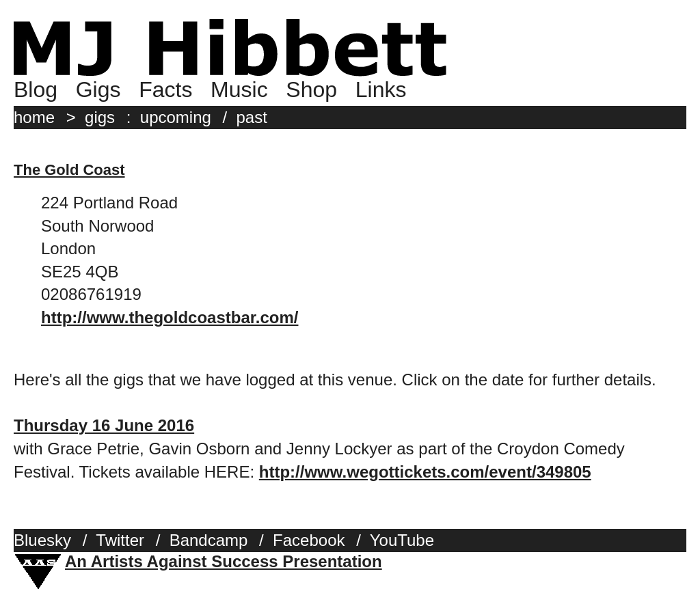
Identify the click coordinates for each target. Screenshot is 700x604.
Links (381, 90)
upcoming (176, 117)
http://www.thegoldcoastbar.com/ (170, 317)
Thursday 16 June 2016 (104, 425)
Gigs (98, 90)
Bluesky (42, 540)
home (34, 117)
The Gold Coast (69, 170)
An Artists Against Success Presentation (224, 561)
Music (239, 90)
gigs (100, 117)
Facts (165, 90)
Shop (311, 90)
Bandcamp (209, 540)
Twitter (120, 540)
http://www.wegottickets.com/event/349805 (425, 472)
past (252, 117)
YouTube (402, 540)
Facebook (309, 540)
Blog (36, 90)
